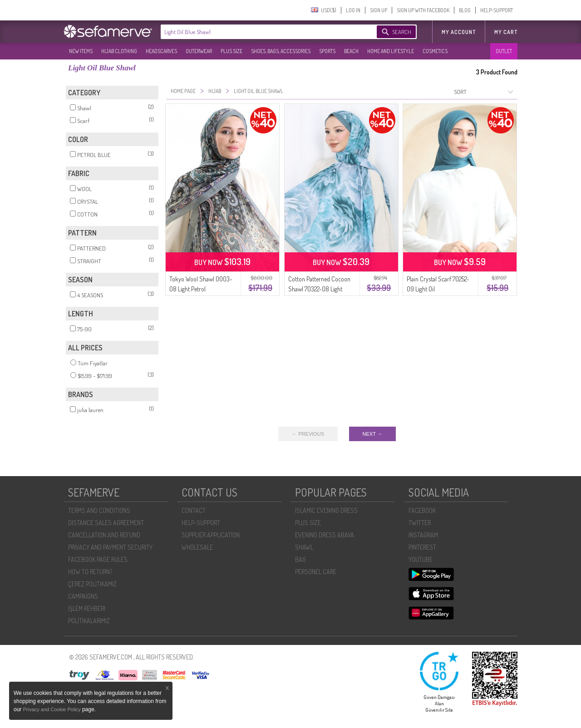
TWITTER (420, 523)
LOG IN (353, 10)
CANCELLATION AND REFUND (104, 535)
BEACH (351, 51)
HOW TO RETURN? (90, 572)
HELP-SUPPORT (497, 10)
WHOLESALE (197, 547)
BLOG (465, 10)
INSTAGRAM (423, 535)
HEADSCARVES (161, 51)
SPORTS (327, 51)
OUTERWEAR (199, 51)
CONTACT (194, 510)
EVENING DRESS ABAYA (325, 535)
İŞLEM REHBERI (87, 608)
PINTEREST (422, 547)
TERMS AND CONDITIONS (99, 510)
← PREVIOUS (308, 434)
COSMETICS (435, 51)
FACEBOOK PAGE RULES (98, 559)
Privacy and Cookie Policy (53, 709)
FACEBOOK (422, 510)
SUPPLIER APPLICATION (211, 535)
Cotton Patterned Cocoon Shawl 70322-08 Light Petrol (319, 289)
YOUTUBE (421, 559)
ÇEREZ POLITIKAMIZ (92, 584)
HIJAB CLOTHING (119, 51)
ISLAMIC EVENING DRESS (326, 510)
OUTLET (504, 51)
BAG (300, 559)
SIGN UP (379, 10)
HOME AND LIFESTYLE (391, 51)
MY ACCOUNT (459, 32)
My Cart (506, 32)
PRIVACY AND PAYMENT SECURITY (110, 547)
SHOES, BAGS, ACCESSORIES (281, 51)
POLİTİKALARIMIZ (89, 621)
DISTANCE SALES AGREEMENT (106, 523)
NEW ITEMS (81, 51)
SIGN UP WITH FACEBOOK (423, 10)
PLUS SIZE (231, 51)
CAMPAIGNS (83, 596)
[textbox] (260, 32)
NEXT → (372, 434)
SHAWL (304, 547)
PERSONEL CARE (316, 572)
